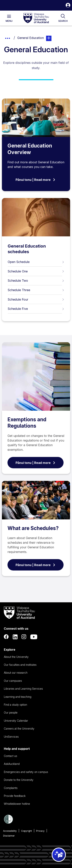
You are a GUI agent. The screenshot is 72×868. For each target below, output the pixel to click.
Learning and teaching (18, 697)
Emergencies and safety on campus (26, 772)
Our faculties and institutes (20, 665)
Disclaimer (9, 836)
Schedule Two (36, 281)
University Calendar (16, 721)
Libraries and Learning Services (23, 689)
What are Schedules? (33, 528)
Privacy (40, 831)
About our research (16, 673)
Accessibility (10, 831)
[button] (68, 6)
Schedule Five (36, 309)
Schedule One (36, 271)
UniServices (11, 737)
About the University (16, 657)
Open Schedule (36, 262)
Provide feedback (15, 796)
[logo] (36, 18)
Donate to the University (19, 780)
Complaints (11, 788)
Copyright (26, 831)
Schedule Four (36, 299)
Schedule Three (36, 290)
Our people (11, 713)
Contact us (10, 756)
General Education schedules (27, 249)
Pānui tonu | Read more (36, 180)
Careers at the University (19, 729)
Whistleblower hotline (17, 804)
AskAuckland (12, 764)
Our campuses (13, 681)
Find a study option (15, 705)
